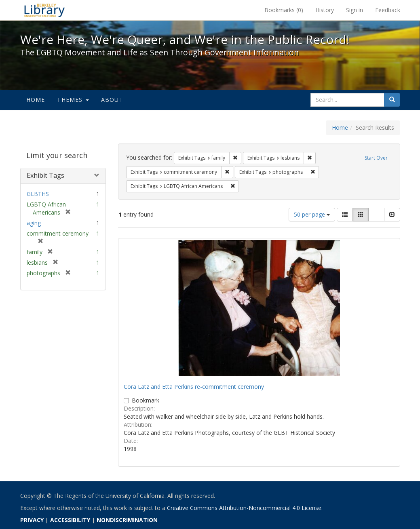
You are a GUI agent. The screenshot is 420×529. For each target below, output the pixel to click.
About (112, 100)
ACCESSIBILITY (70, 520)
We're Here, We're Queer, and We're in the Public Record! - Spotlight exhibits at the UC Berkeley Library (44, 10)
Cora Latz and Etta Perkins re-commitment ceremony (194, 387)
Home (36, 100)
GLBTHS (38, 194)
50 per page (312, 214)
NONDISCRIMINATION (127, 520)
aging (34, 223)
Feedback (388, 10)
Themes (73, 100)
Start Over (376, 158)
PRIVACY (32, 520)
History (325, 10)
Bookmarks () (284, 10)
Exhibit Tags (45, 175)
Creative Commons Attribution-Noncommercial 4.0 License (244, 508)
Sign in (355, 10)
